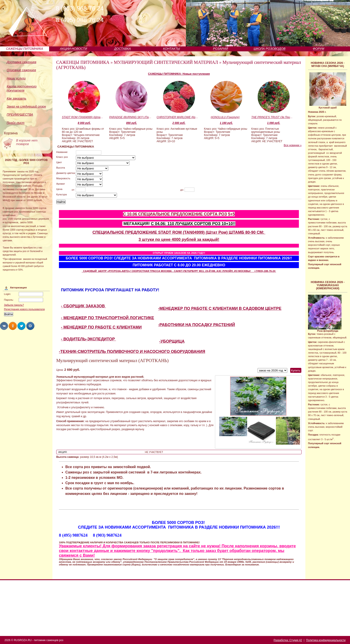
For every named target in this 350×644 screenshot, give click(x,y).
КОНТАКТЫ (172, 49)
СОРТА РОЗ (215, 214)
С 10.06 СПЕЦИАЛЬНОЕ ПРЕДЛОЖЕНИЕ (163, 214)
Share (4, 326)
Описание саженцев (21, 70)
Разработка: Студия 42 (288, 640)
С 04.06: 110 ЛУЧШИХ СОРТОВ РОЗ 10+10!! (193, 224)
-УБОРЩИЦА (172, 341)
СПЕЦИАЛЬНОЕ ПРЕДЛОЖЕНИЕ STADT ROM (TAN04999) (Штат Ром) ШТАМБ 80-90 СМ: (179, 232)
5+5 (231, 214)
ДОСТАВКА (123, 49)
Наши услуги (16, 78)
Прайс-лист (16, 123)
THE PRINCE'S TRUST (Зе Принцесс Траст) (273, 117)
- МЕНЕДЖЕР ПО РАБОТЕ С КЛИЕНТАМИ (101, 327)
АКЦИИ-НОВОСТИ (74, 49)
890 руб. (131, 123)
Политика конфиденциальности (326, 640)
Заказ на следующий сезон (26, 106)
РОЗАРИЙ (220, 49)
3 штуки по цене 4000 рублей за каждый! (179, 240)
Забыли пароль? (14, 305)
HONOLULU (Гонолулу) (225, 117)
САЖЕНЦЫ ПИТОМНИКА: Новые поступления (179, 74)
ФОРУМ (318, 49)
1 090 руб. (274, 123)
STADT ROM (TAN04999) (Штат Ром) (83, 117)
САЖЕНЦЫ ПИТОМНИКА (25, 49)
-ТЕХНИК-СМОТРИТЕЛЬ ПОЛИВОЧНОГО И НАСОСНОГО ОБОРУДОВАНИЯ (132, 352)
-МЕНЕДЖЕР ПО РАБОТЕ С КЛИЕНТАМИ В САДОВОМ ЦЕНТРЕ (220, 308)
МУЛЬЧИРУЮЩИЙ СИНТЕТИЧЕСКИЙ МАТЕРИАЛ (166, 62)
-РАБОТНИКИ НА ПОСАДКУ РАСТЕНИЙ (196, 325)
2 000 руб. (179, 123)
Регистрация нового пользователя (24, 309)
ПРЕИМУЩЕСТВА (20, 115)
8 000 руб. (84, 123)
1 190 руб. (226, 123)
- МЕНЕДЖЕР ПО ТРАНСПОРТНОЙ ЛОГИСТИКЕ (107, 318)
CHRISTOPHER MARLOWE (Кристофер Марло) (178, 117)
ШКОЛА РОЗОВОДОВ (270, 49)
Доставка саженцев (22, 62)
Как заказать (17, 98)
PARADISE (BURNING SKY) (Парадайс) (130, 117)
